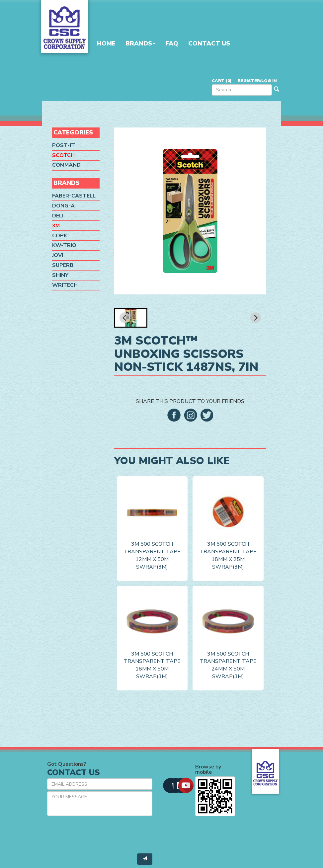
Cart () (222, 80)
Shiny (60, 275)
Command (66, 165)
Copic (60, 235)
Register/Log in (257, 80)
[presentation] (98, 834)
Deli (58, 216)
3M (56, 226)
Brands (140, 43)
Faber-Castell (74, 196)
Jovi (58, 255)
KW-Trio (64, 245)
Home (106, 43)
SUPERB (63, 265)
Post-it (64, 145)
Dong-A (63, 206)
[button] (131, 318)
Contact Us (209, 43)
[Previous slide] (125, 318)
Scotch (63, 155)
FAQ (172, 43)
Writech (65, 285)
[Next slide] (256, 318)
